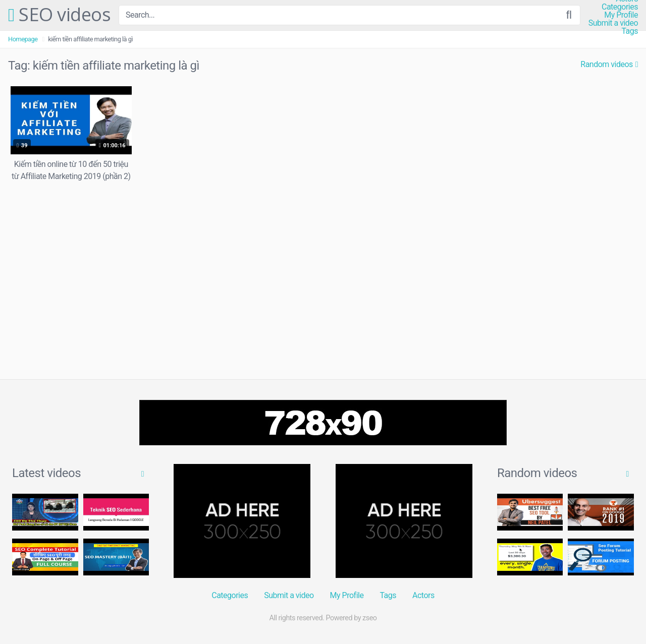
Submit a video (613, 23)
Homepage (23, 39)
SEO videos (59, 15)
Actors (423, 595)
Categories (620, 7)
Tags (630, 31)
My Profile (621, 15)
